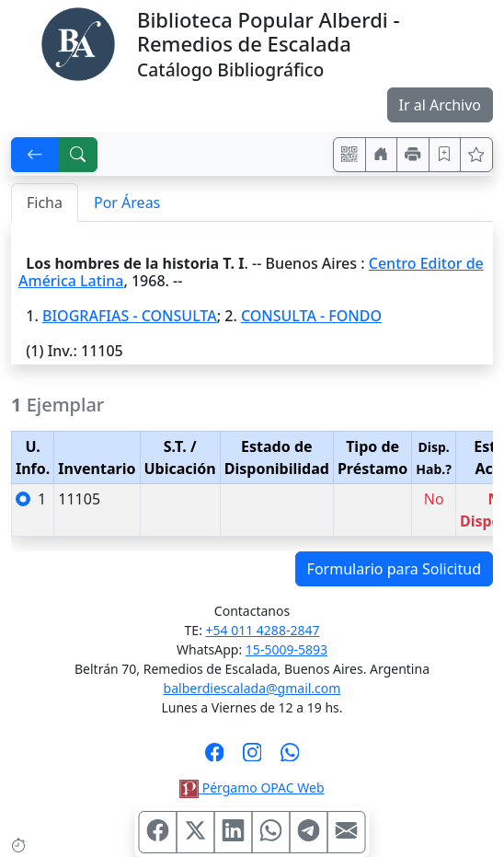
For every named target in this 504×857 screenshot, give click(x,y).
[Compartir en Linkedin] (234, 832)
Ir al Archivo (440, 105)
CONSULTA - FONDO (311, 316)
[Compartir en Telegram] (309, 832)
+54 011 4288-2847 (263, 630)
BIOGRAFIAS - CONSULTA (130, 316)
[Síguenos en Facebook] (215, 758)
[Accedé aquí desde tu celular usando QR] (349, 155)
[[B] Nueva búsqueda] (78, 155)
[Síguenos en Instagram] (252, 758)
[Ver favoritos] (476, 155)
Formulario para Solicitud (394, 569)
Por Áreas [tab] (127, 203)
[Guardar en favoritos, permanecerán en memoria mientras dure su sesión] (445, 155)
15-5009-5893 (286, 649)
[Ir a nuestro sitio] (382, 155)
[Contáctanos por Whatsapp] (290, 758)
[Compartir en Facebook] (158, 832)
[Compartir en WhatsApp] (271, 832)
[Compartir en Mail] (347, 832)
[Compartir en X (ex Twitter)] (196, 832)
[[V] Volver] (35, 155)
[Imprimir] (413, 155)
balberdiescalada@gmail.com (252, 688)
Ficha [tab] (45, 203)
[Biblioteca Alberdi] (78, 42)
